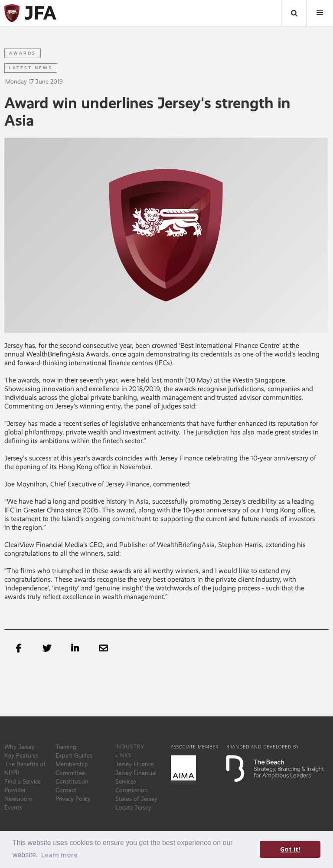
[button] (320, 13)
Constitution (72, 781)
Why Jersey (20, 747)
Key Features (21, 755)
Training (66, 747)
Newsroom (18, 799)
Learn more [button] (59, 855)
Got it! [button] (290, 849)
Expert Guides (74, 755)
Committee (70, 773)
